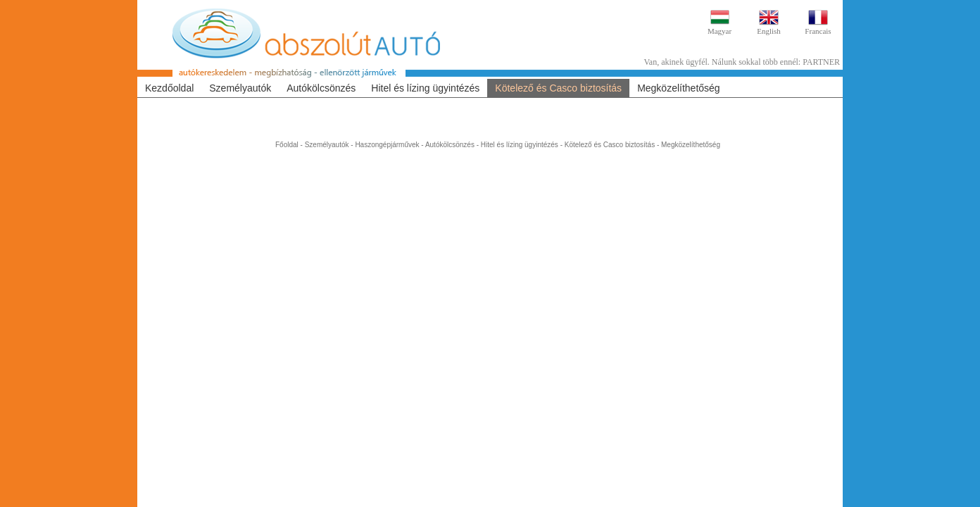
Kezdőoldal (169, 88)
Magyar (720, 31)
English (769, 31)
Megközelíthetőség (679, 88)
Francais (818, 31)
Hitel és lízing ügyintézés (425, 88)
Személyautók (240, 88)
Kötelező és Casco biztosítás (558, 88)
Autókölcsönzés (321, 88)
